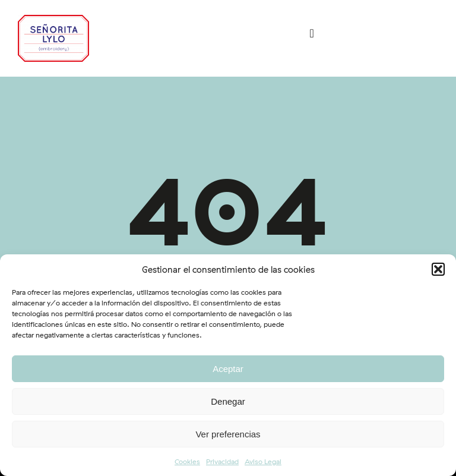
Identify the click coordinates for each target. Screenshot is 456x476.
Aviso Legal (263, 461)
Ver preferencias (228, 434)
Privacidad (222, 461)
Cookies (187, 461)
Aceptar (228, 369)
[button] (438, 269)
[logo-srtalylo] (53, 20)
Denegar (228, 401)
